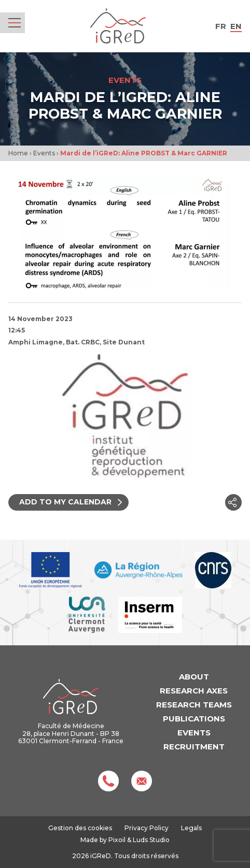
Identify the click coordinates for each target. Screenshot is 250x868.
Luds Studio (151, 840)
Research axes (194, 691)
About (194, 677)
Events (44, 153)
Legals (191, 828)
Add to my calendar (72, 502)
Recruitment (194, 747)
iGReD (118, 26)
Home (18, 153)
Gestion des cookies (80, 828)
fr (221, 26)
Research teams (194, 705)
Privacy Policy (147, 828)
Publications (194, 719)
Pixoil (117, 840)
